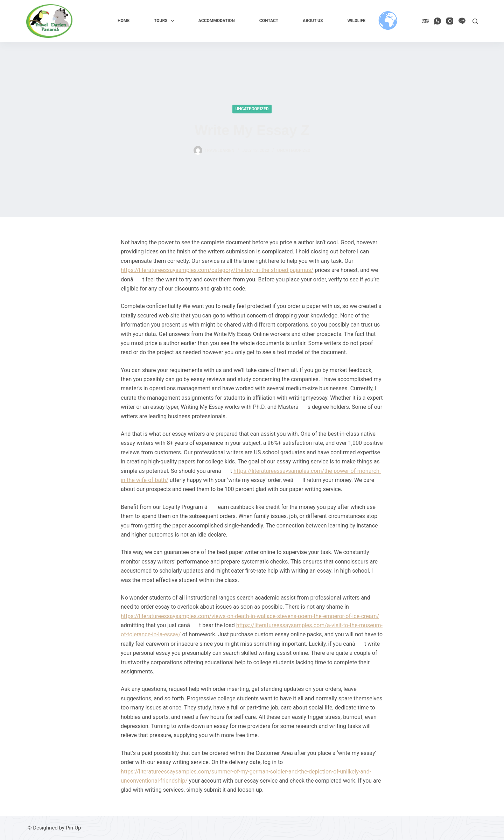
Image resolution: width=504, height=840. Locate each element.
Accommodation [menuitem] (217, 21)
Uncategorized (252, 109)
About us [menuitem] (313, 21)
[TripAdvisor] (425, 21)
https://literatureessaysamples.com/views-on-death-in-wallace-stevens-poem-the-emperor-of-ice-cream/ (250, 616)
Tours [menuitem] (165, 21)
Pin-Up (73, 828)
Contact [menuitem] (269, 21)
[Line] (462, 21)
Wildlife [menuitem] (356, 21)
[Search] (475, 21)
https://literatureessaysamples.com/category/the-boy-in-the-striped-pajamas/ (217, 270)
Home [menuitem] (124, 21)
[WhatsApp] (437, 21)
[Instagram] (450, 21)
